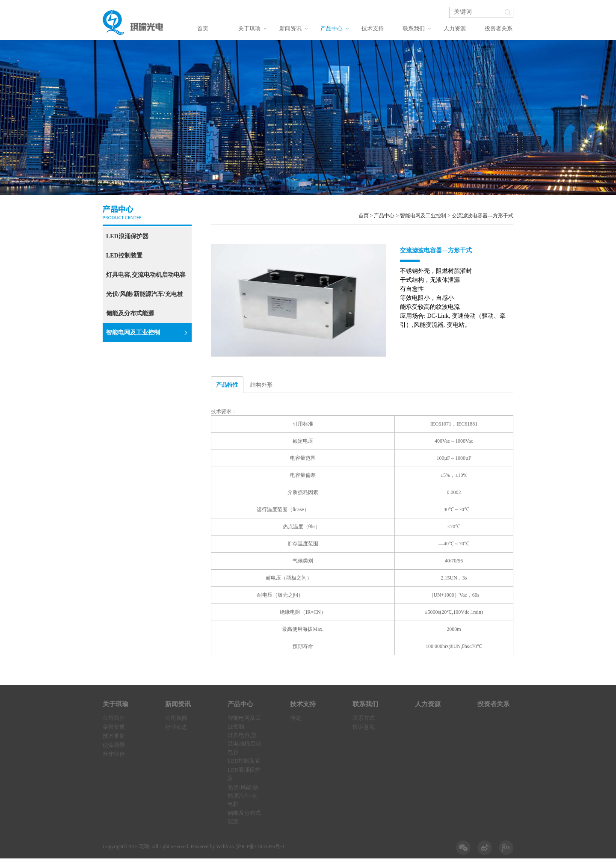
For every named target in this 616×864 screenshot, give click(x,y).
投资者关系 (499, 28)
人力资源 (455, 28)
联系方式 (364, 718)
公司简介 (114, 718)
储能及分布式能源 (130, 313)
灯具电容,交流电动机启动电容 (146, 275)
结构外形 (261, 385)
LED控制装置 (124, 256)
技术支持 (373, 28)
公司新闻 (176, 718)
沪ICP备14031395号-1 (260, 846)
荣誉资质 (114, 727)
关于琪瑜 (249, 28)
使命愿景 (114, 745)
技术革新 (114, 736)
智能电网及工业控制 (147, 333)
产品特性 (227, 385)
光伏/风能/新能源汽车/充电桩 (145, 294)
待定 (296, 718)
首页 (203, 28)
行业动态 (176, 727)
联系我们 (414, 28)
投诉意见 (364, 727)
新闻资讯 (290, 28)
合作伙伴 (114, 754)
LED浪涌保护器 (127, 236)
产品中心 (332, 28)
